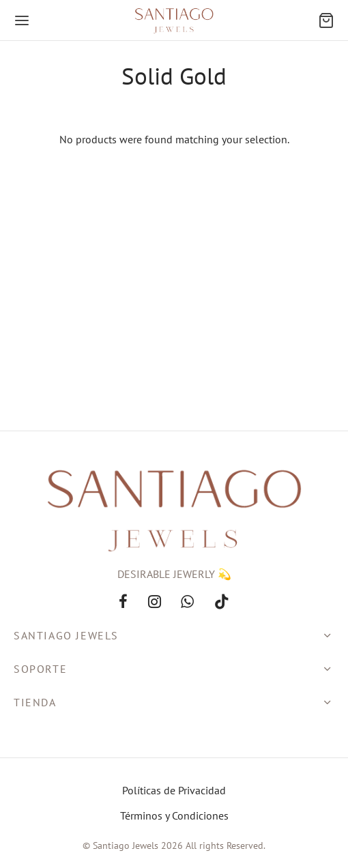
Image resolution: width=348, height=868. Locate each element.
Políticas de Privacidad (174, 790)
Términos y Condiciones (174, 815)
